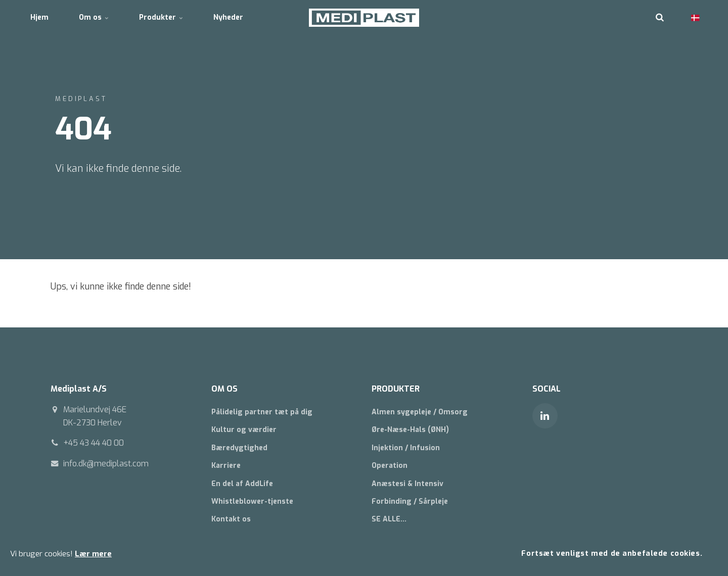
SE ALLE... (389, 519)
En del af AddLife (242, 484)
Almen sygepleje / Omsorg (420, 412)
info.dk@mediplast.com (106, 464)
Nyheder (228, 17)
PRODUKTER (396, 389)
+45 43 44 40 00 (94, 443)
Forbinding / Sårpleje (410, 501)
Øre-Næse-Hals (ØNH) (410, 430)
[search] (660, 18)
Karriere (226, 466)
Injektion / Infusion (406, 448)
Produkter (161, 17)
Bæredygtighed (239, 448)
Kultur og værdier (244, 430)
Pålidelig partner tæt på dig (262, 412)
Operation (390, 466)
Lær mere (93, 554)
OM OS (224, 389)
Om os (94, 17)
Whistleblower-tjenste (252, 501)
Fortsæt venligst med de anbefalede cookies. (612, 554)
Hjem (39, 17)
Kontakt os (231, 519)
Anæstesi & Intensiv (407, 484)
